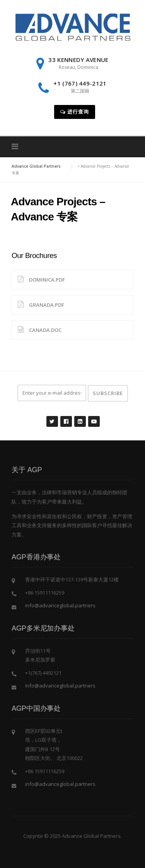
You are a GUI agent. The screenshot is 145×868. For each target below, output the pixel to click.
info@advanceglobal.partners (60, 605)
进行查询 (75, 112)
